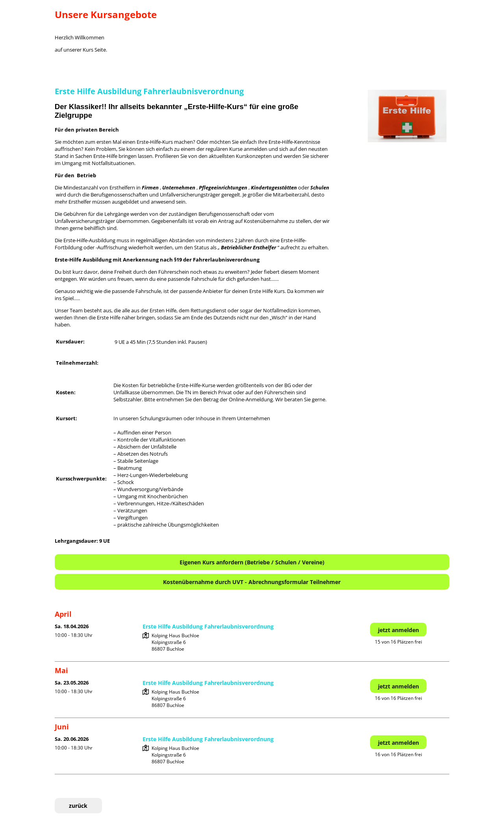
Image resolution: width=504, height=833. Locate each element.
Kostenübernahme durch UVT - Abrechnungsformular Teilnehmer (252, 582)
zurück (78, 806)
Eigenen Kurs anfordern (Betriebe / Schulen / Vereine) (252, 562)
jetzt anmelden (398, 630)
